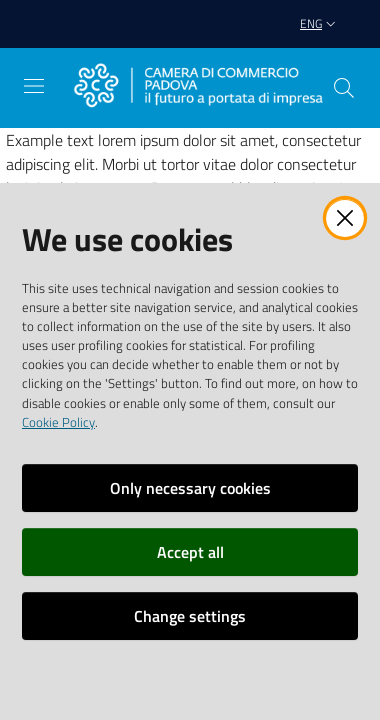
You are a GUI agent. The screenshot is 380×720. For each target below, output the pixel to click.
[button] (344, 88)
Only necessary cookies (190, 488)
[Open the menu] (34, 86)
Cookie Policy (58, 422)
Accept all (190, 552)
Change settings (190, 616)
